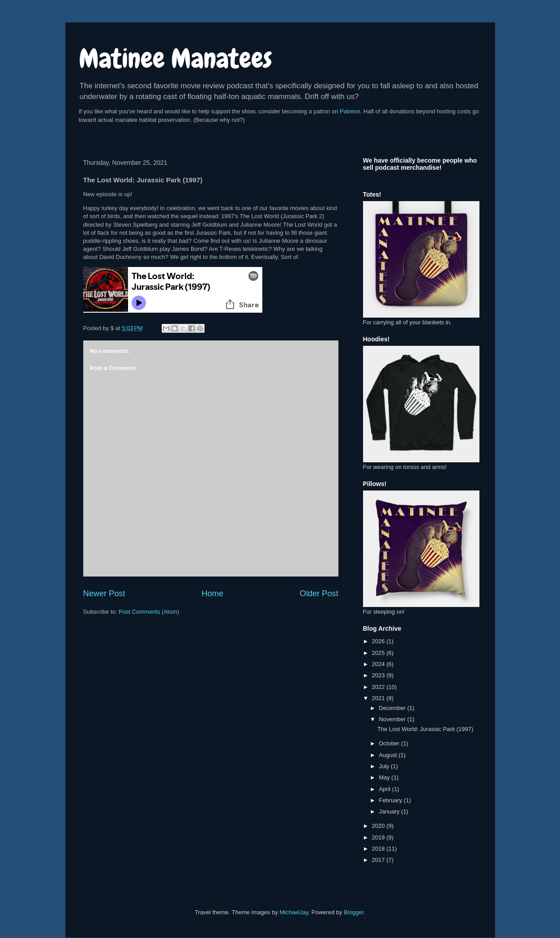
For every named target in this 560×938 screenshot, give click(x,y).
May (385, 777)
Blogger (354, 912)
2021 (379, 698)
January (390, 811)
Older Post (319, 594)
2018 (379, 849)
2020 (379, 826)
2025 (379, 653)
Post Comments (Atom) (149, 612)
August (389, 755)
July (385, 766)
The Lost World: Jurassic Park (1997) (425, 729)
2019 (379, 837)
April (385, 789)
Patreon (350, 111)
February (391, 800)
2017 (379, 860)
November (393, 719)
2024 (379, 664)
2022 (379, 687)
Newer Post (104, 594)
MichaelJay (294, 912)
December (393, 708)
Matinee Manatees (175, 58)
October (390, 743)
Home (212, 594)
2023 (379, 675)
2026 (379, 641)
